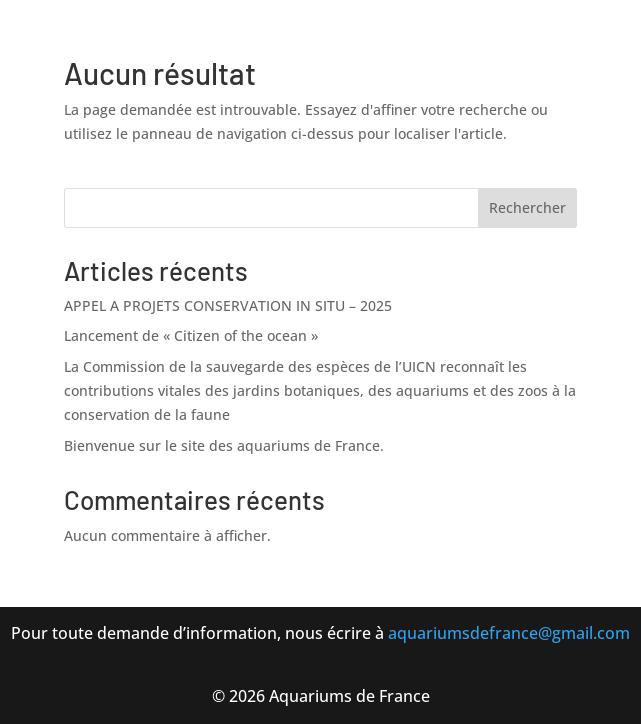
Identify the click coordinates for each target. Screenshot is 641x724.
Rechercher (527, 207)
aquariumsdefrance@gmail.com (509, 633)
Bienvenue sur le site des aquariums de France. (224, 445)
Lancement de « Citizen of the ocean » (191, 335)
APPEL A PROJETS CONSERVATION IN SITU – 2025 (228, 305)
